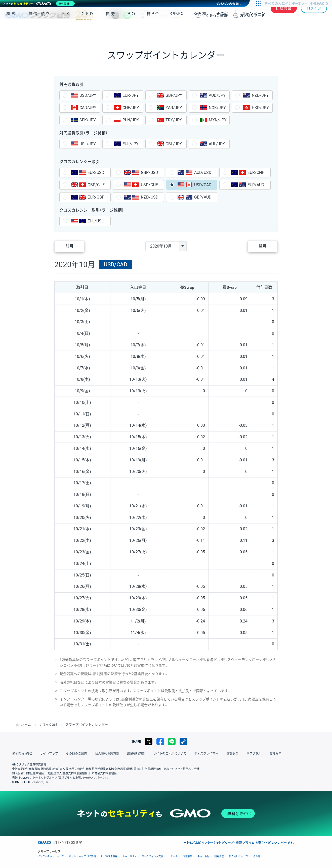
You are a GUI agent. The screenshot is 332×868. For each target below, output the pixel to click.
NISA (321, 30)
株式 (12, 30)
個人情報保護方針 (106, 754)
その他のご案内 (75, 754)
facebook (160, 742)
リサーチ (173, 856)
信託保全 (229, 754)
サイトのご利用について (168, 754)
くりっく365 (48, 725)
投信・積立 (39, 30)
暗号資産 (219, 856)
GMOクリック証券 (49, 15)
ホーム (26, 725)
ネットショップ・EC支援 (83, 856)
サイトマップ (48, 754)
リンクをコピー (183, 742)
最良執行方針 (134, 754)
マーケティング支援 (153, 856)
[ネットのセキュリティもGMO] (39, 4)
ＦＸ (66, 30)
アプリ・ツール (289, 30)
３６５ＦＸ (176, 30)
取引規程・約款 (22, 754)
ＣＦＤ (87, 30)
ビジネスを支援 (109, 856)
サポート (252, 15)
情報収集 (188, 856)
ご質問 (215, 15)
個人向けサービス (238, 856)
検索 (142, 15)
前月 (69, 246)
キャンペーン (253, 30)
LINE (127, 15)
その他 (222, 30)
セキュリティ (130, 856)
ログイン (314, 15)
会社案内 (272, 754)
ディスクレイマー (204, 754)
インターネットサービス (51, 856)
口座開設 (284, 15)
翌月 (263, 246)
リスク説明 (251, 754)
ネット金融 (203, 856)
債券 (111, 30)
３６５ (200, 30)
